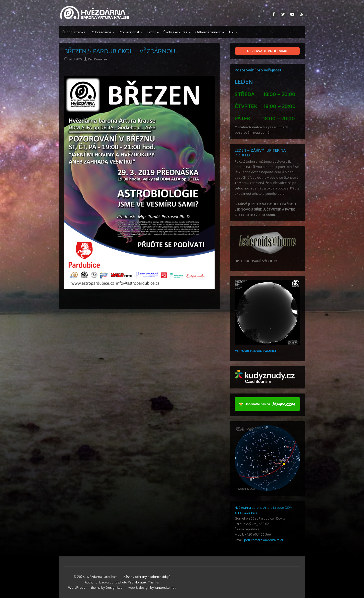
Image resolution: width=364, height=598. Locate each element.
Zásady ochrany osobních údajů (147, 577)
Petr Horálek (137, 582)
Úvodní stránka (74, 32)
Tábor (151, 32)
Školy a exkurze (175, 32)
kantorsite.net (165, 587)
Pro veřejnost (129, 32)
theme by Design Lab (107, 587)
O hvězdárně (101, 32)
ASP (232, 32)
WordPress (77, 587)
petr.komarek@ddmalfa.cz (264, 540)
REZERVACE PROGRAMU (267, 51)
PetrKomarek (96, 59)
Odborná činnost (208, 32)
